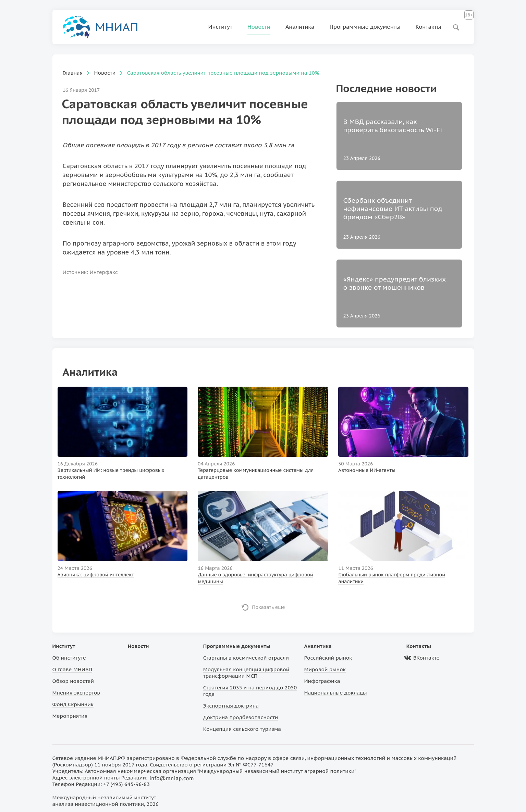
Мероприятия (70, 716)
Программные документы (365, 27)
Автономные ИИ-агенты (367, 470)
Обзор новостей (73, 681)
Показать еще (268, 607)
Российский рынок (328, 658)
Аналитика (300, 27)
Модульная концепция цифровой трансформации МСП (246, 673)
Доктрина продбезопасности (241, 717)
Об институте (69, 658)
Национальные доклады (335, 693)
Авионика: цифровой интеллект (96, 575)
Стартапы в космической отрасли (246, 658)
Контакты (428, 27)
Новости (259, 27)
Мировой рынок (325, 669)
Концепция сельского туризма (242, 729)
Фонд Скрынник (73, 704)
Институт (221, 27)
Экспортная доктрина (231, 706)
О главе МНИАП (72, 669)
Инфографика (322, 681)
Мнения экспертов (76, 693)
